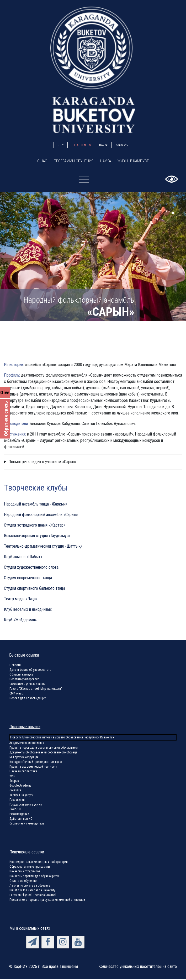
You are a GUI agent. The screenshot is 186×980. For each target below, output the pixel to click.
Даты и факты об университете (30, 671)
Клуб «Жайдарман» (20, 621)
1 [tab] (173, 214)
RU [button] (60, 145)
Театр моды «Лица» (21, 600)
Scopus (14, 782)
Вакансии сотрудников (25, 872)
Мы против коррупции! (24, 758)
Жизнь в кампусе (138, 161)
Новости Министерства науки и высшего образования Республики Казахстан (62, 738)
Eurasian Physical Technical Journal (33, 896)
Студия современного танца (28, 579)
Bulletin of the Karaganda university (32, 891)
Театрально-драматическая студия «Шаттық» (43, 547)
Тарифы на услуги (21, 796)
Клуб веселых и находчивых (28, 610)
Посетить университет (24, 680)
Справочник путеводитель (27, 824)
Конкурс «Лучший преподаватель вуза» (36, 763)
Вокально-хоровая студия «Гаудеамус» (37, 536)
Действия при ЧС (21, 819)
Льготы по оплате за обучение (30, 886)
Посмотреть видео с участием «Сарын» (42, 462)
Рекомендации (19, 815)
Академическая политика (27, 744)
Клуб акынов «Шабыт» (23, 557)
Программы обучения (71, 161)
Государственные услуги (26, 805)
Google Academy (20, 786)
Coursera (15, 791)
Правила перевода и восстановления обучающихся (44, 748)
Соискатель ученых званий (27, 685)
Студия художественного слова (31, 568)
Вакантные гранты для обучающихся (34, 877)
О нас (36, 161)
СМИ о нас (16, 694)
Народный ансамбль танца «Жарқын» (36, 505)
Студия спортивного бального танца (34, 589)
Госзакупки (17, 801)
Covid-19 (15, 810)
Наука (107, 161)
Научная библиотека (23, 772)
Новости (15, 666)
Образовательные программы (30, 867)
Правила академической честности (33, 767)
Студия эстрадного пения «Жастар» (35, 526)
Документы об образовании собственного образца (43, 753)
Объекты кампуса (21, 675)
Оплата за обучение (23, 882)
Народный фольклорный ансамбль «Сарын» (41, 515)
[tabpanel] (93, 257)
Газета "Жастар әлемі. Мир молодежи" (36, 689)
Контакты (122, 145)
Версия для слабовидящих (28, 699)
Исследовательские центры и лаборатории (39, 863)
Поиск (103, 145)
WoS (12, 777)
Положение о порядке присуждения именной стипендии (47, 901)
